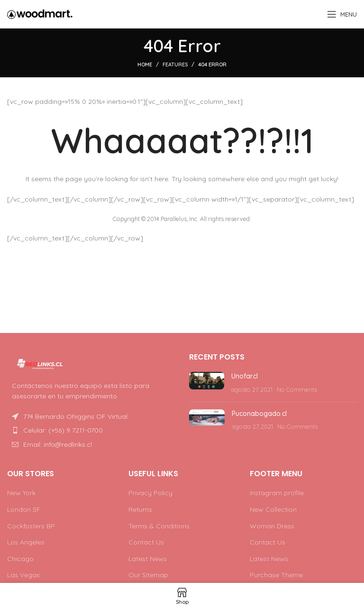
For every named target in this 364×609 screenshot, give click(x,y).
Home (145, 65)
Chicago (20, 559)
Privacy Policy (150, 493)
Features (175, 65)
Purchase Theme (276, 575)
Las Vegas (23, 575)
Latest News (148, 559)
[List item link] (91, 430)
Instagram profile (277, 493)
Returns (140, 509)
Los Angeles (26, 542)
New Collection (273, 509)
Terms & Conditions (159, 526)
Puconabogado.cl (259, 414)
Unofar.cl (245, 376)
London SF (24, 509)
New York (21, 493)
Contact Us (146, 542)
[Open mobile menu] (342, 14)
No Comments (297, 389)
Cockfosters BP (31, 526)
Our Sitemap (148, 575)
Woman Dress (272, 526)
